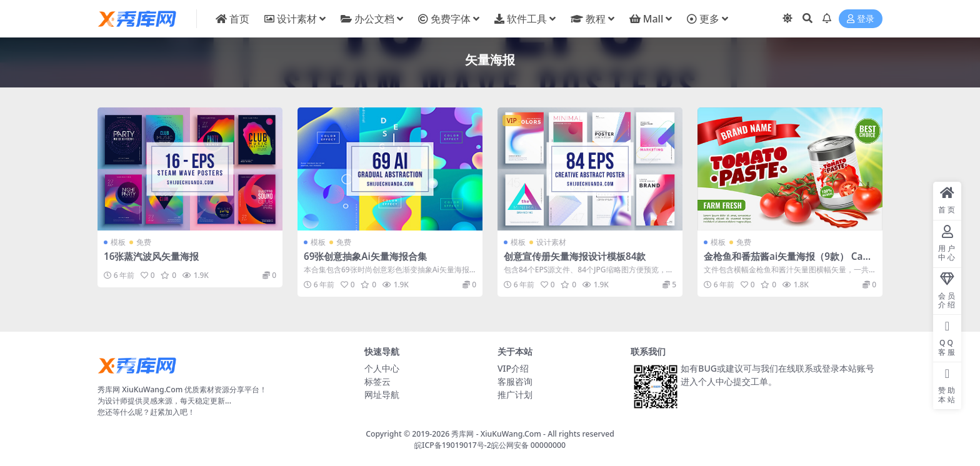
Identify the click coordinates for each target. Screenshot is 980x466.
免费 (144, 242)
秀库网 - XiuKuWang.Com (497, 434)
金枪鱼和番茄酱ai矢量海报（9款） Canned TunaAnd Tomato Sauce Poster (789, 262)
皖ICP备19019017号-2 (453, 445)
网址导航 (382, 394)
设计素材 (551, 242)
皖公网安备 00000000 (528, 445)
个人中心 (382, 368)
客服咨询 (515, 381)
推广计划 (515, 394)
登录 (861, 19)
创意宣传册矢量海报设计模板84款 (575, 256)
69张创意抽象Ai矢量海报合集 (365, 256)
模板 (118, 242)
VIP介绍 (513, 368)
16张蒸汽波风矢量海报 (151, 256)
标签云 (377, 381)
